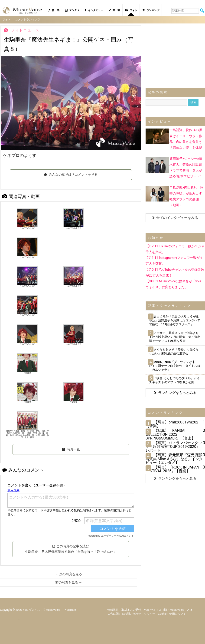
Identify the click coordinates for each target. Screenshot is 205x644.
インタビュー (94, 10)
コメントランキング (28, 20)
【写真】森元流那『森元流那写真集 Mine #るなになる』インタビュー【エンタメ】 (174, 459)
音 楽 (54, 10)
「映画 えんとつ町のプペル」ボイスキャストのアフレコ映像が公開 (174, 380)
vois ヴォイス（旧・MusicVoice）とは (168, 610)
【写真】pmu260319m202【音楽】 (172, 424)
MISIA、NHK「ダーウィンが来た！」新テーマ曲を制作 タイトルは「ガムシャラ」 (175, 366)
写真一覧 (71, 449)
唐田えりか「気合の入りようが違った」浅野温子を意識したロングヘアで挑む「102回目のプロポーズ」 (175, 320)
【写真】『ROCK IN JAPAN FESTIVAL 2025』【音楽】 (172, 469)
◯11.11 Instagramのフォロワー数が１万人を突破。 (174, 261)
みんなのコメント (23, 470)
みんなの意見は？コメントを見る (71, 175)
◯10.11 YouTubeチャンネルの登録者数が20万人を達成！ (175, 272)
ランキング (151, 10)
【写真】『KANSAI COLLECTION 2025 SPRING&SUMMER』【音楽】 (170, 434)
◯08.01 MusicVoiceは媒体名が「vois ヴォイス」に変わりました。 (173, 284)
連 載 (114, 10)
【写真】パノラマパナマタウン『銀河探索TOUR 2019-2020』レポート (174, 446)
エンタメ (72, 10)
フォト (131, 10)
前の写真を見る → (69, 582)
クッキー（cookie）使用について (165, 614)
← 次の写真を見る (69, 574)
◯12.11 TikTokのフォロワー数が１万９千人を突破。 (175, 249)
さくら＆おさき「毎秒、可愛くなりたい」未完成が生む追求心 (174, 351)
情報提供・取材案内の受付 (124, 610)
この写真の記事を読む (71, 549)
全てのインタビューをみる (175, 218)
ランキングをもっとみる (175, 393)
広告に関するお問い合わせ (124, 614)
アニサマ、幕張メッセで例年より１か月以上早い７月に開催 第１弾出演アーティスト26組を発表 (175, 337)
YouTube (70, 610)
